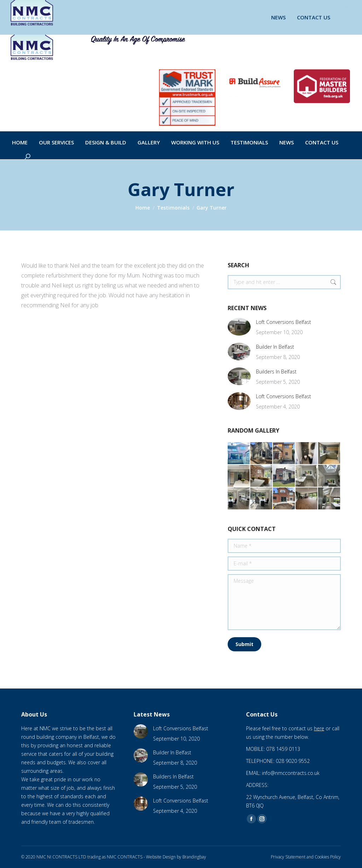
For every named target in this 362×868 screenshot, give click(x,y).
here (319, 728)
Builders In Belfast (276, 372)
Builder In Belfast (275, 347)
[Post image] (239, 327)
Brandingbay (194, 857)
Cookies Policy (328, 857)
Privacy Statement (288, 857)
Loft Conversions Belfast (284, 322)
